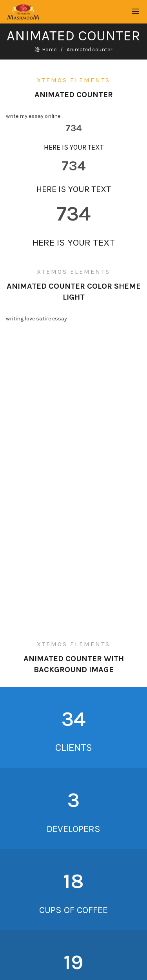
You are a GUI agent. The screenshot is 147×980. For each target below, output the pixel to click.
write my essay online (33, 116)
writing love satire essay (36, 319)
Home (49, 50)
